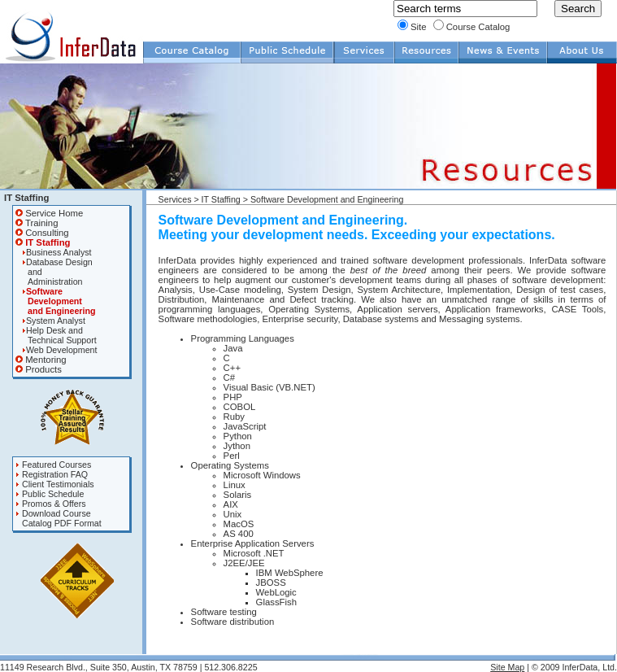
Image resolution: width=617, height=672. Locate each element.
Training (37, 223)
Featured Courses (53, 465)
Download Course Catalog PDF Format (59, 518)
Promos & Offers (51, 504)
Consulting (42, 233)
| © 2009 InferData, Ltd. (571, 667)
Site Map (507, 667)
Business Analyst (54, 252)
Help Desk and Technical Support (56, 335)
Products (39, 369)
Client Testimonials (55, 484)
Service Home (49, 213)
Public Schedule (50, 494)
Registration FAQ (52, 474)
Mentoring (41, 360)
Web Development (56, 350)
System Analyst (50, 321)
